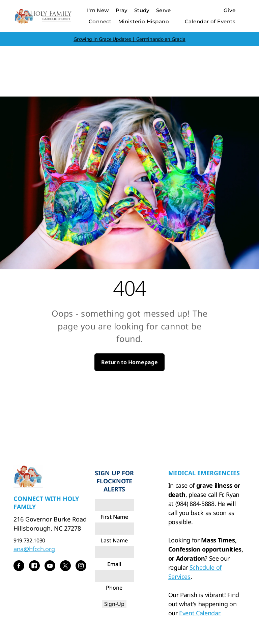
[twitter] (65, 567)
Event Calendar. (200, 613)
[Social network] (34, 567)
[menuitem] (98, 11)
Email (114, 564)
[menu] (244, 23)
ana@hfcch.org (34, 549)
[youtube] (50, 567)
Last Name (114, 540)
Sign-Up (114, 604)
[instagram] (81, 567)
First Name (114, 517)
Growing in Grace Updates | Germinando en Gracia (129, 39)
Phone (114, 588)
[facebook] (19, 567)
